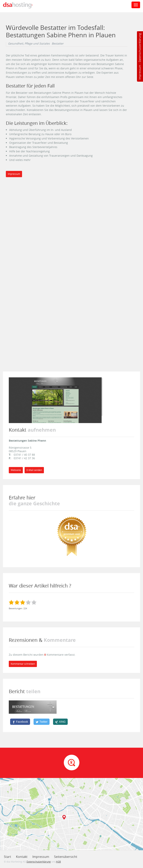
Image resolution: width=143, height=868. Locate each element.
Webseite (16, 470)
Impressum (140, 72)
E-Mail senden (34, 470)
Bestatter (58, 44)
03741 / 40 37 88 (24, 455)
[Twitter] (42, 722)
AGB (58, 862)
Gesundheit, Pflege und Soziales (29, 44)
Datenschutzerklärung (140, 48)
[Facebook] (20, 722)
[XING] (60, 722)
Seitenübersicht (66, 857)
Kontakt (22, 857)
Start (8, 857)
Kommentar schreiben (23, 664)
